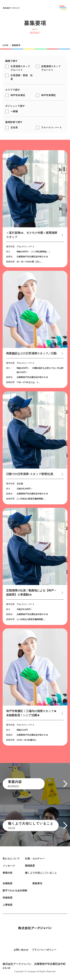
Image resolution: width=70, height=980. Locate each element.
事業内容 (8, 873)
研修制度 (8, 898)
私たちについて (11, 859)
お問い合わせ (21, 950)
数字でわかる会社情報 (15, 890)
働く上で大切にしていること (41, 873)
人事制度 (8, 905)
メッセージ (9, 866)
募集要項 (37, 883)
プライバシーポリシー (44, 950)
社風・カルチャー (35, 859)
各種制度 (8, 883)
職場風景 (30, 866)
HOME (6, 45)
